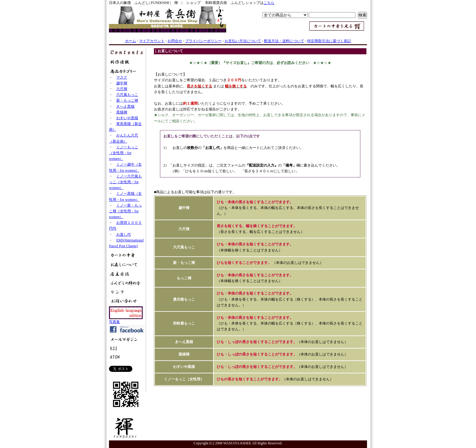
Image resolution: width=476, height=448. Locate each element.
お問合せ (175, 41)
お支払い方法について (243, 41)
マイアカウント (152, 41)
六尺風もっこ (127, 95)
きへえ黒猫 (125, 106)
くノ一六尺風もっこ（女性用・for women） (125, 182)
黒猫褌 (122, 112)
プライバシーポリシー (203, 41)
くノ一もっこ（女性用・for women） (124, 153)
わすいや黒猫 (127, 118)
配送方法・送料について (284, 41)
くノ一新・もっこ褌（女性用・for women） (125, 211)
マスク (122, 77)
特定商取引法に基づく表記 (329, 41)
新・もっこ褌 (127, 100)
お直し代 (124, 234)
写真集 (114, 322)
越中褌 (122, 83)
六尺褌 (122, 89)
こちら (269, 3)
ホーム (131, 41)
